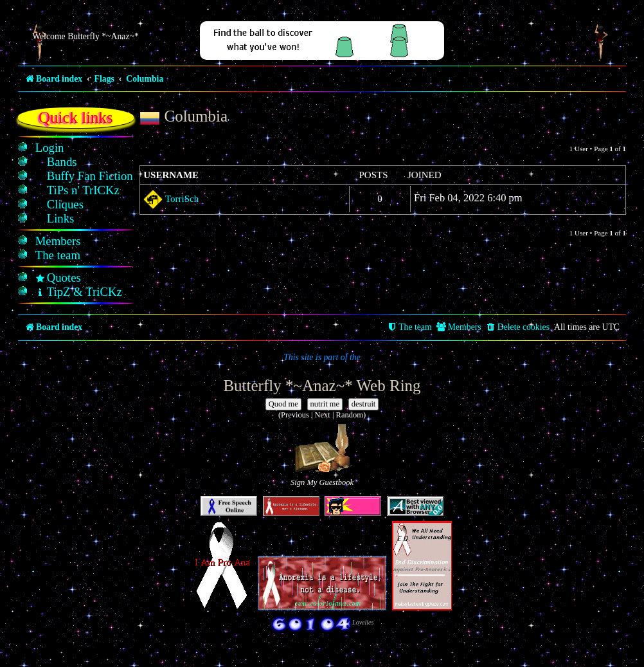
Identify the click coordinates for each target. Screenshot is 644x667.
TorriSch (182, 199)
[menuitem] (50, 148)
